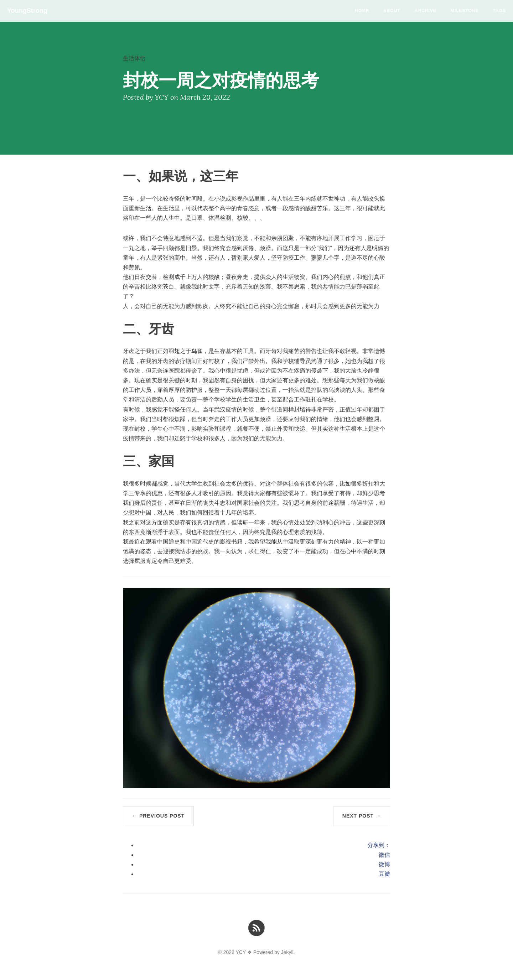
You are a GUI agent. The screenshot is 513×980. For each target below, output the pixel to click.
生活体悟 (134, 58)
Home (362, 11)
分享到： (379, 845)
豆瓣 (384, 874)
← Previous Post (158, 816)
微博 (384, 864)
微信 (384, 855)
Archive (426, 11)
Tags (499, 11)
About (392, 11)
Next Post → (362, 816)
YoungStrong (27, 11)
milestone (465, 11)
